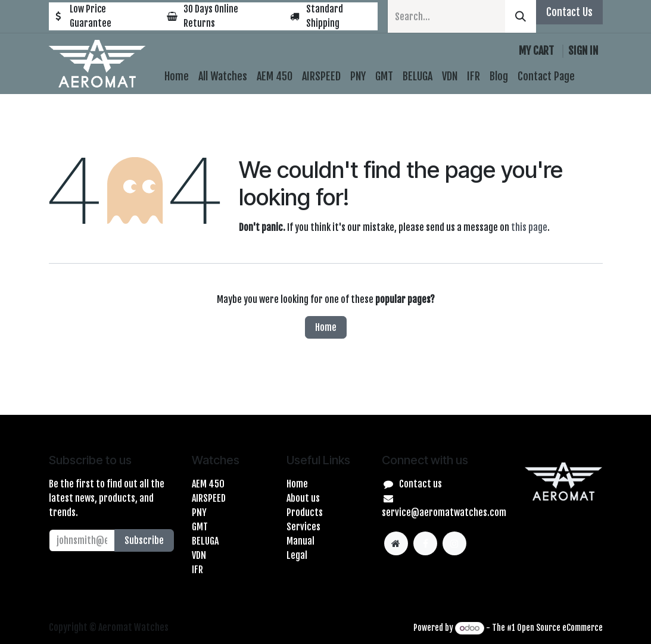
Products (305, 512)
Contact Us (569, 12)
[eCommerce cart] (536, 51)
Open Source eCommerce (560, 628)
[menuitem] (177, 76)
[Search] (521, 16)
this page (529, 227)
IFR (197, 570)
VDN (199, 555)
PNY (199, 512)
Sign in (583, 51)
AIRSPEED (209, 498)
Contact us (420, 484)
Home (326, 327)
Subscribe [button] (144, 540)
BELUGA (205, 541)
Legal (297, 555)
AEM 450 (208, 484)
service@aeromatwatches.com (444, 512)
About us (303, 498)
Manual (300, 541)
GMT (200, 527)
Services (303, 527)
